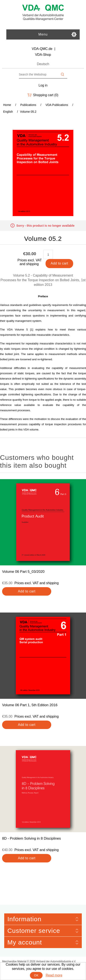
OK (36, 975)
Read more (54, 975)
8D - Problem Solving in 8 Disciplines (32, 838)
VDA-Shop (43, 55)
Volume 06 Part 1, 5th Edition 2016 (30, 705)
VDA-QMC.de (42, 49)
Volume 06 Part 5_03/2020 (23, 572)
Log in (43, 85)
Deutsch (43, 64)
